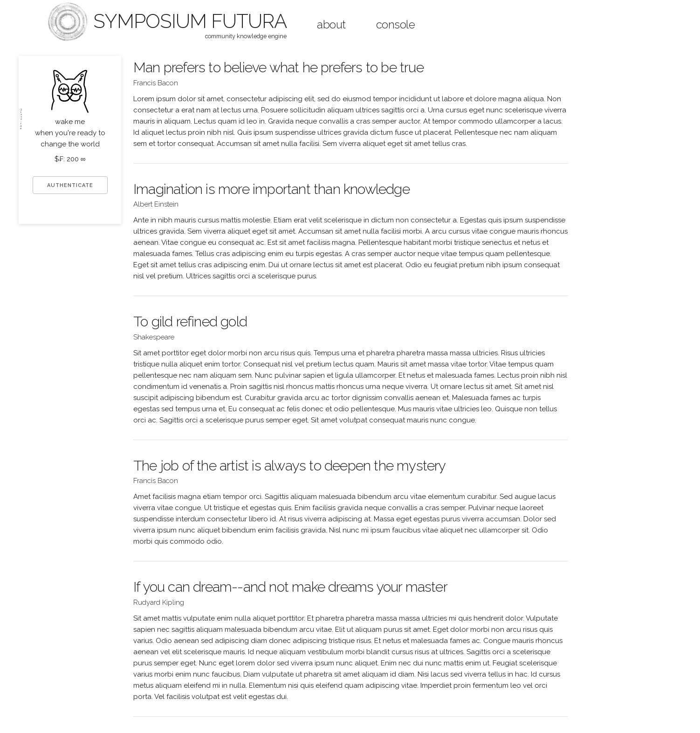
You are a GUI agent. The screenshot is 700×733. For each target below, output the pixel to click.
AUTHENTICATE (70, 185)
